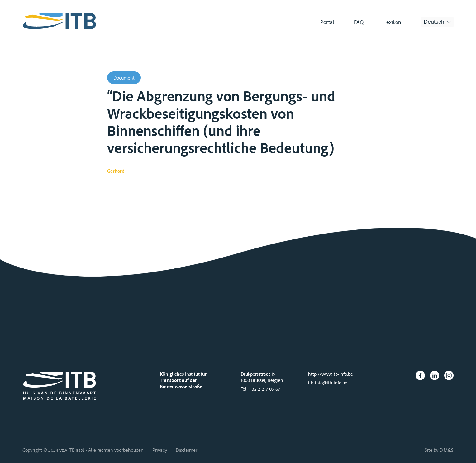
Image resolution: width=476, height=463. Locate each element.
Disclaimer (186, 450)
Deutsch (434, 22)
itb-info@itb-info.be (328, 383)
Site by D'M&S (439, 450)
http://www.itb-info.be (331, 374)
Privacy (160, 450)
